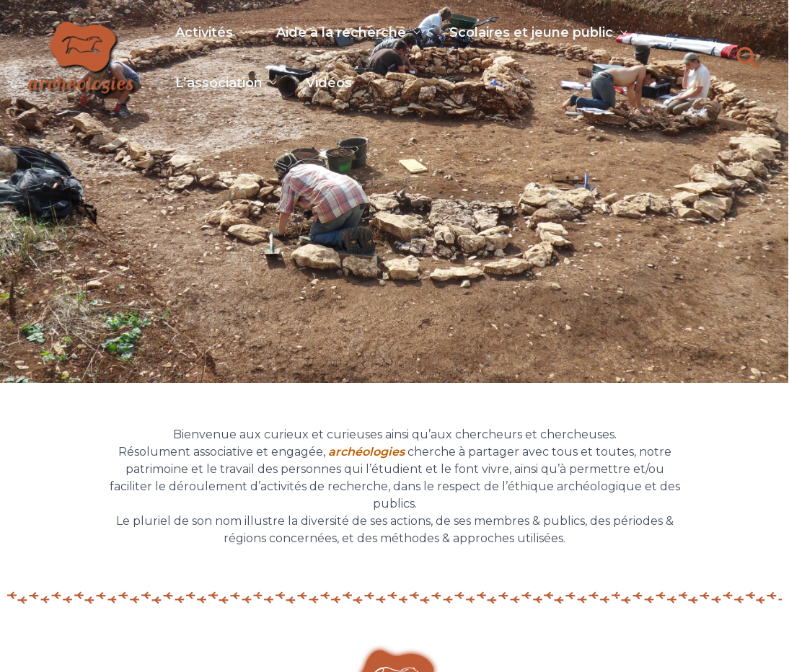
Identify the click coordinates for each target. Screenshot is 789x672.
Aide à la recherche (348, 34)
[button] (748, 67)
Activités (204, 34)
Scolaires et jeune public (546, 34)
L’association (219, 93)
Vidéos (336, 93)
